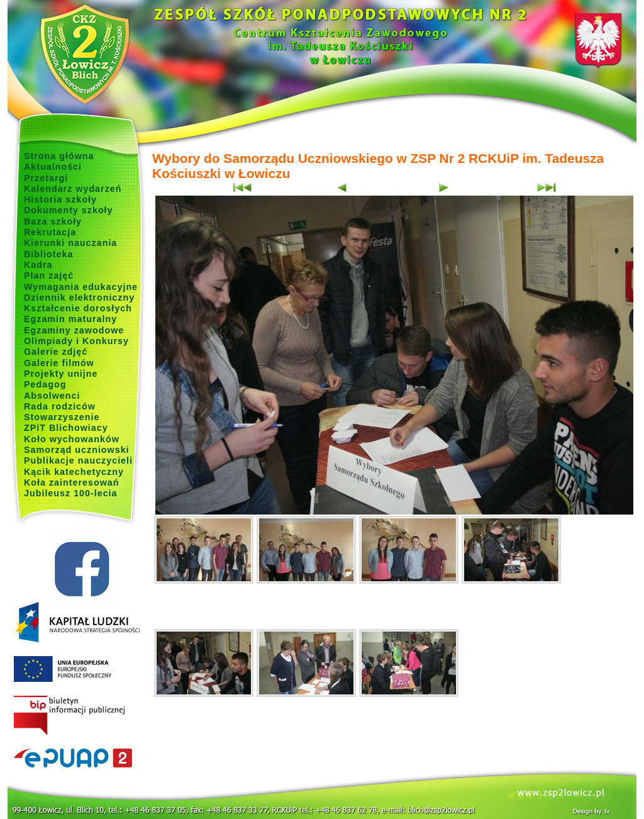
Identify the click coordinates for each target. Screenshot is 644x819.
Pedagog (45, 384)
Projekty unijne (61, 374)
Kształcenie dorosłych (78, 308)
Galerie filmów (59, 363)
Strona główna (59, 156)
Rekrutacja (50, 232)
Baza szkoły (53, 221)
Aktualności (53, 167)
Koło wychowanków (72, 439)
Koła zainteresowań (72, 482)
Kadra (38, 265)
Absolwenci (52, 396)
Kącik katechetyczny (74, 472)
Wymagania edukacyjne (81, 287)
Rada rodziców (60, 406)
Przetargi (46, 178)
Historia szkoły (60, 199)
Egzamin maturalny (70, 319)
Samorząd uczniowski (77, 450)
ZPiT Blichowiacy (66, 428)
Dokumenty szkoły (69, 210)
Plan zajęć (49, 276)
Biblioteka (48, 254)
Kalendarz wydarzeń (73, 189)
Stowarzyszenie (62, 417)
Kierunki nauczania (70, 243)
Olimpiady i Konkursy (76, 341)
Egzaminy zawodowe (74, 330)
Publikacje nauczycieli (78, 460)
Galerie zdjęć (56, 352)
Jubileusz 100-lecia (71, 493)
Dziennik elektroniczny (79, 298)
